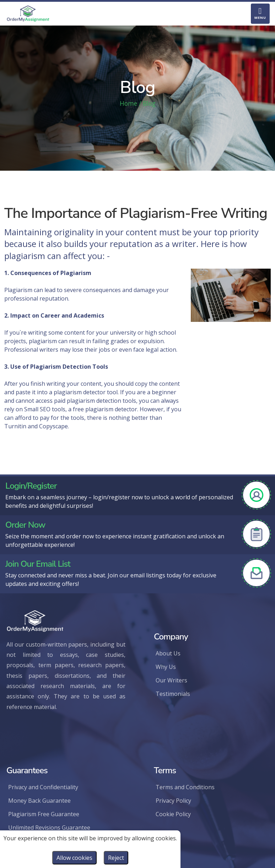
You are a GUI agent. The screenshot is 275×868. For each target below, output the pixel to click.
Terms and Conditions (185, 787)
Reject (116, 858)
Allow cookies (74, 858)
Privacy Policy (173, 801)
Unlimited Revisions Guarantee (49, 828)
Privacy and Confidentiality (43, 787)
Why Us (166, 667)
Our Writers (171, 680)
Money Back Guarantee (39, 801)
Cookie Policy (173, 814)
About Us (168, 653)
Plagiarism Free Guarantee (44, 814)
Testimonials (173, 694)
